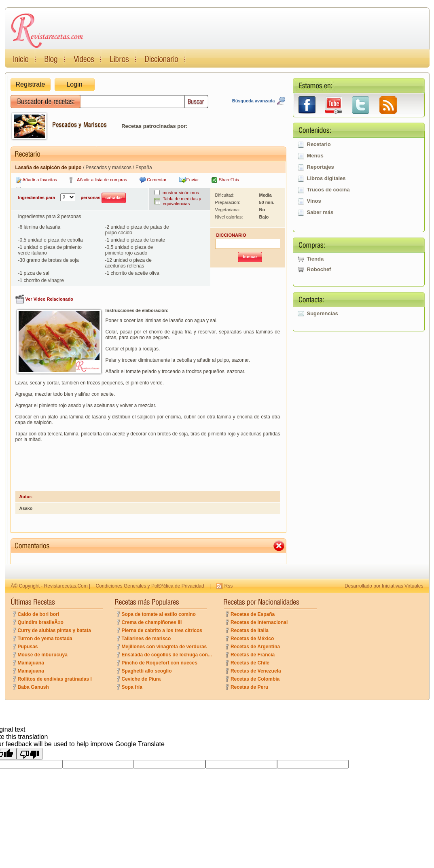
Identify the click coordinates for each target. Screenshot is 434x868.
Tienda (315, 259)
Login (74, 84)
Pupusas (28, 647)
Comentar (157, 180)
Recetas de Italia (250, 630)
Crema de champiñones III (152, 622)
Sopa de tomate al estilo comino (159, 614)
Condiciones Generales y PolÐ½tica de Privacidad (150, 586)
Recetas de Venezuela (256, 671)
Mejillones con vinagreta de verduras (164, 647)
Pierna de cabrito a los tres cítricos (162, 630)
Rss (228, 586)
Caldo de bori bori (39, 614)
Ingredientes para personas (72, 198)
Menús (315, 156)
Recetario (319, 144)
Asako (26, 508)
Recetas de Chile (250, 663)
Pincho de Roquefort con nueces (160, 663)
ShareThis (229, 180)
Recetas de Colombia (255, 679)
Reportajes (321, 167)
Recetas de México (252, 639)
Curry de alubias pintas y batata (54, 630)
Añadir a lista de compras (102, 180)
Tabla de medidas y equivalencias (182, 201)
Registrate (31, 84)
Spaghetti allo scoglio (147, 671)
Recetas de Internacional (259, 622)
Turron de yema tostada (45, 639)
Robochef (319, 269)
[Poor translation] (30, 754)
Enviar (193, 180)
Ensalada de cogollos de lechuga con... (167, 655)
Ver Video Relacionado (49, 299)
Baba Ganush (33, 687)
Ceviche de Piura (141, 679)
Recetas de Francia (253, 655)
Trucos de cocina (328, 190)
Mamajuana (31, 663)
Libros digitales (326, 178)
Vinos (314, 201)
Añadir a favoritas (40, 180)
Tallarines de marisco (146, 639)
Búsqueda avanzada (254, 101)
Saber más (320, 212)
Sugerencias (323, 313)
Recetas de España (253, 614)
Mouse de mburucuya (43, 655)
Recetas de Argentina (255, 647)
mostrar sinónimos (181, 193)
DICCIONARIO (231, 235)
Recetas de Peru (249, 687)
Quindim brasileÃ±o (41, 622)
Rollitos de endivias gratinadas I (55, 679)
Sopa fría (132, 687)
